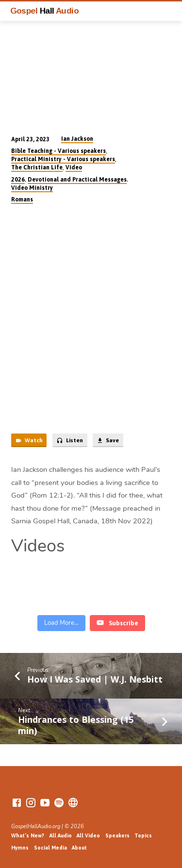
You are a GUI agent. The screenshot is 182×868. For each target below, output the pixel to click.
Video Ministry (32, 188)
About (79, 848)
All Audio (61, 835)
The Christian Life (37, 167)
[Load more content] (61, 623)
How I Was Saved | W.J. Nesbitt (95, 679)
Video (74, 167)
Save (108, 441)
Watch (29, 441)
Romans (22, 200)
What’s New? (28, 835)
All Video (88, 835)
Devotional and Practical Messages (77, 180)
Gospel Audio (45, 11)
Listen (70, 441)
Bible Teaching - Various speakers (58, 151)
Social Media (50, 848)
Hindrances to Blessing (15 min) (76, 725)
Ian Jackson (77, 139)
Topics (143, 835)
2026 (18, 180)
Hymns (20, 848)
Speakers (117, 835)
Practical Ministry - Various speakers (63, 159)
